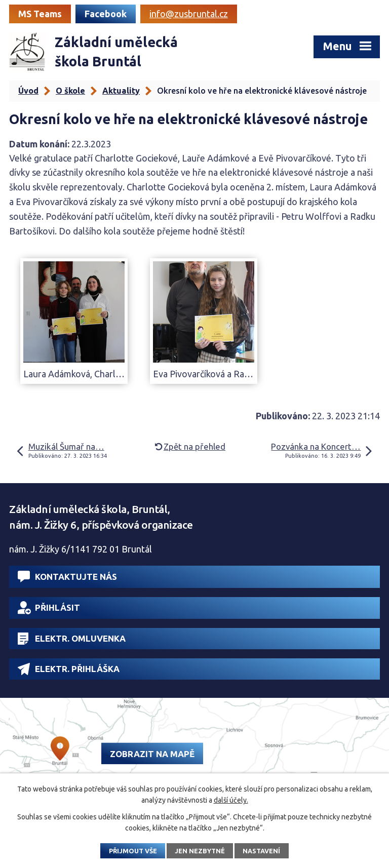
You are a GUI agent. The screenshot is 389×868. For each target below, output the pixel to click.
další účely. (231, 800)
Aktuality (121, 91)
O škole (70, 91)
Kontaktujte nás (67, 577)
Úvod (28, 91)
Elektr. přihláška (69, 669)
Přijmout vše (133, 851)
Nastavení (261, 851)
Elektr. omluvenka (72, 639)
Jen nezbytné (200, 851)
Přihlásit (49, 608)
